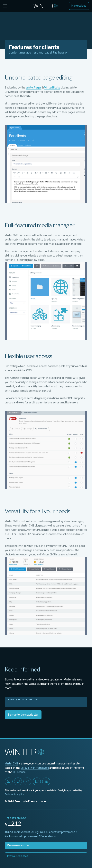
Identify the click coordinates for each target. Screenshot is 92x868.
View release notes (18, 845)
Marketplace (79, 6)
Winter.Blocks (52, 88)
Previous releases (18, 856)
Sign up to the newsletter (23, 715)
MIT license (19, 772)
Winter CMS (11, 764)
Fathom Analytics (15, 794)
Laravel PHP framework (35, 768)
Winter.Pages (34, 88)
